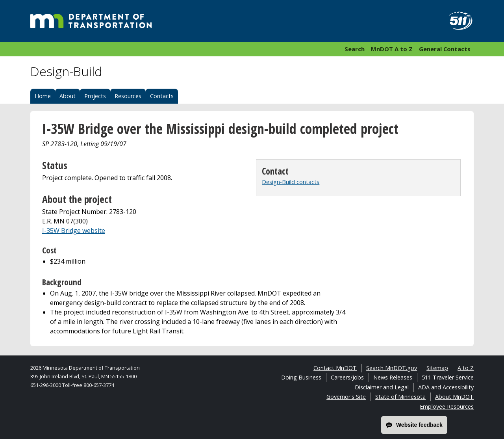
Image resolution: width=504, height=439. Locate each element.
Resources (128, 96)
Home (43, 96)
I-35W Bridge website (74, 231)
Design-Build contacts (291, 182)
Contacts (162, 96)
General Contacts (445, 49)
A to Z (466, 368)
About (68, 96)
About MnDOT (454, 397)
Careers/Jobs (347, 377)
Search (355, 49)
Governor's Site (346, 397)
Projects (95, 96)
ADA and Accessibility (446, 387)
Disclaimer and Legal (382, 387)
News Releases (393, 377)
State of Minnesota (400, 397)
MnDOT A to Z (392, 49)
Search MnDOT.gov (392, 368)
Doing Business (301, 377)
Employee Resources (447, 406)
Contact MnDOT (335, 368)
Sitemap (437, 368)
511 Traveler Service (448, 377)
